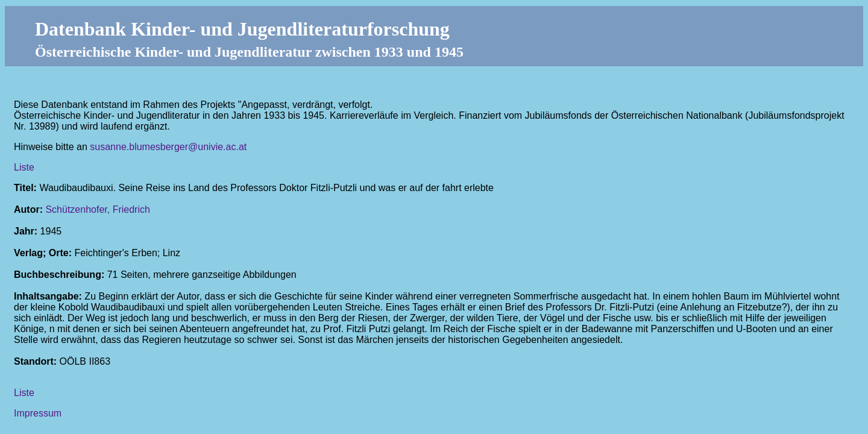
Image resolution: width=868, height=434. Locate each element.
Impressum (38, 413)
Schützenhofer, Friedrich (97, 209)
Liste (24, 167)
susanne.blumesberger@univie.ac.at (168, 147)
